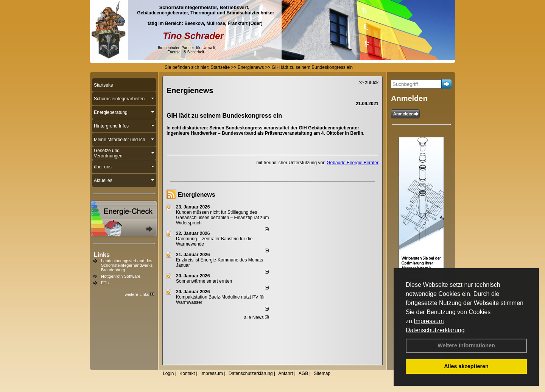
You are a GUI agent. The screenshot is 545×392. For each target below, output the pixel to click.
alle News (256, 317)
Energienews (197, 195)
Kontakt (187, 373)
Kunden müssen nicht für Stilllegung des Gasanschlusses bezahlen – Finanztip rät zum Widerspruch (222, 218)
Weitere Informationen (466, 345)
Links (102, 255)
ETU (105, 283)
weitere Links (139, 294)
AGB (303, 373)
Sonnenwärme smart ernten (204, 281)
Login (168, 373)
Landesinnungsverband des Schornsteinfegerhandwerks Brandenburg (127, 265)
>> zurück (368, 82)
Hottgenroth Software (121, 276)
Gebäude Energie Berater (353, 163)
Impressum (429, 321)
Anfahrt (286, 373)
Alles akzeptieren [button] (466, 366)
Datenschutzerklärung (435, 330)
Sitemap (322, 373)
